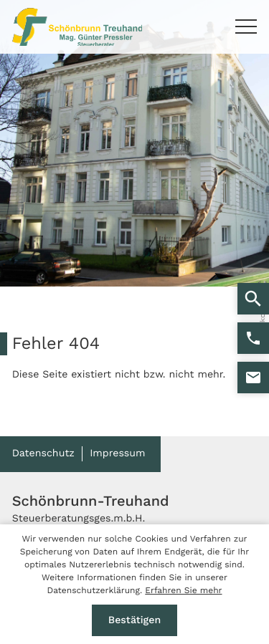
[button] (253, 338)
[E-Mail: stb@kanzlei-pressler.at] (253, 378)
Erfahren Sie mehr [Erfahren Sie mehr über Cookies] (183, 590)
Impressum (117, 453)
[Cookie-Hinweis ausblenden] (135, 620)
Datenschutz (43, 453)
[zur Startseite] (77, 27)
